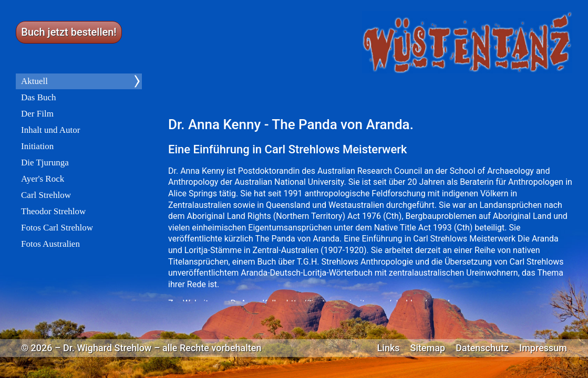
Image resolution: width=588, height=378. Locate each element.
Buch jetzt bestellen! (69, 32)
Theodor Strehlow (53, 211)
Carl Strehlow (46, 195)
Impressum (543, 348)
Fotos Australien (50, 244)
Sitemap (428, 348)
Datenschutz (482, 348)
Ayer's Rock (43, 179)
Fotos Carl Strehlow (57, 228)
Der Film (37, 114)
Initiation (37, 146)
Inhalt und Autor (50, 130)
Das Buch (39, 97)
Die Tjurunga (45, 162)
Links (389, 348)
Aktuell (34, 81)
